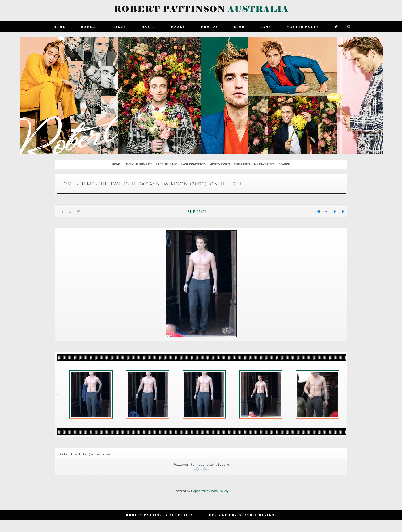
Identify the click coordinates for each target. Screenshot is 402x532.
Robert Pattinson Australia (160, 515)
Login (129, 164)
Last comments (194, 164)
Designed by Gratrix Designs (243, 515)
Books (178, 26)
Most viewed (220, 164)
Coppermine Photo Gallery (210, 491)
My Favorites (264, 164)
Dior (240, 26)
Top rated (242, 164)
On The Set (226, 184)
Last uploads (167, 164)
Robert (90, 26)
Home (60, 26)
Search (284, 164)
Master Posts (303, 26)
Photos (210, 26)
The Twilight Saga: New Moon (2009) (152, 184)
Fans (266, 26)
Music (149, 26)
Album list (144, 164)
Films (120, 26)
